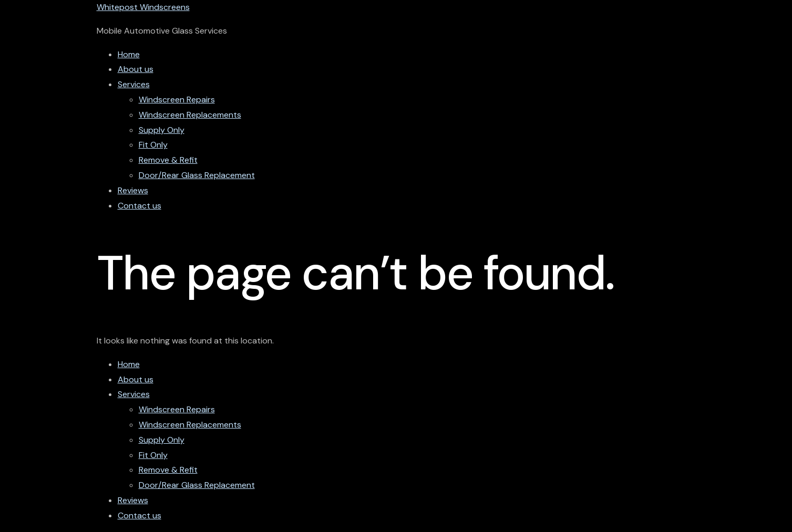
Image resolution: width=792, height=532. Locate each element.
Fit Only (153, 145)
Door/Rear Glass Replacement (197, 175)
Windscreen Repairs (177, 100)
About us (136, 69)
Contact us (140, 206)
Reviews (133, 190)
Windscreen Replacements (190, 115)
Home (129, 54)
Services (134, 84)
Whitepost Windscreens (143, 7)
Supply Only (162, 130)
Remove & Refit (168, 160)
